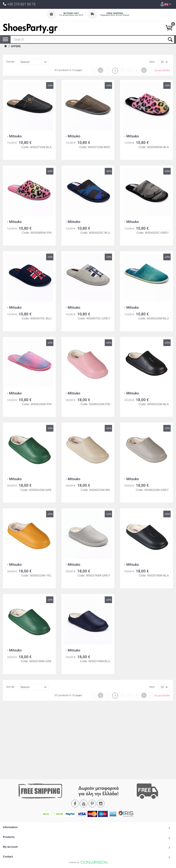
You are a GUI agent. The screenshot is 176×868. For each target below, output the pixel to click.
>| (151, 71)
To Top (88, 798)
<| (94, 71)
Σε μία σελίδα (162, 71)
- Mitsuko (14, 136)
